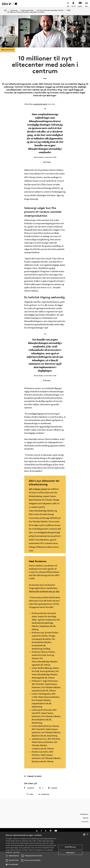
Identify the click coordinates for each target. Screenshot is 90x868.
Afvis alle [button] (70, 853)
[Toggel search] (68, 4)
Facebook (29, 788)
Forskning (14, 10)
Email (30, 794)
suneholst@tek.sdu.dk (40, 104)
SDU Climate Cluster (38, 489)
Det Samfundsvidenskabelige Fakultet (50, 10)
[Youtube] (56, 831)
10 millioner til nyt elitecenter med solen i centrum (26, 12)
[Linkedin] (37, 831)
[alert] (45, 850)
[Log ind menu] (73, 4)
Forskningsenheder (27, 10)
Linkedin (53, 788)
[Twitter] (46, 831)
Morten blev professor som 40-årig (44, 592)
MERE (69, 10)
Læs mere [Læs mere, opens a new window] (16, 852)
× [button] (87, 834)
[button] (7, 856)
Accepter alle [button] (70, 847)
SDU (6, 10)
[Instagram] (51, 831)
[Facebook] (41, 831)
